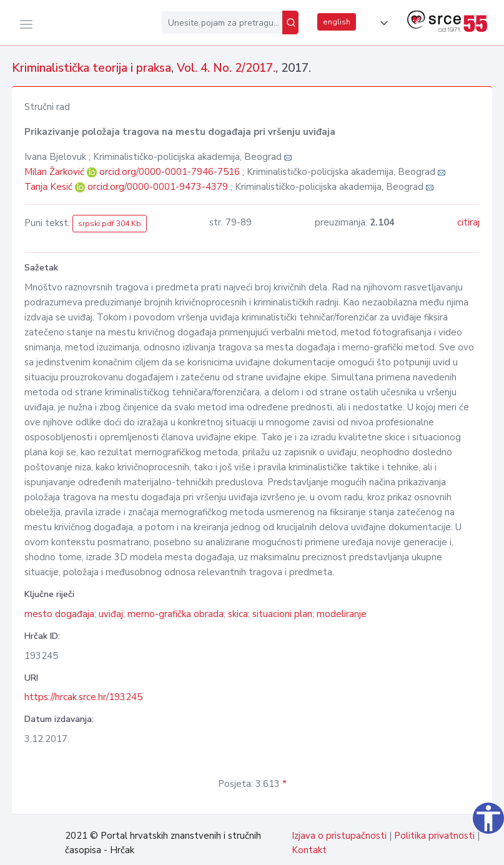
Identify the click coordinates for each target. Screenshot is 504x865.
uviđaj (111, 614)
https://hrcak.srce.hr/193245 (83, 697)
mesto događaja (59, 614)
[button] (382, 23)
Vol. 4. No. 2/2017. (226, 68)
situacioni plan (282, 614)
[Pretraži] (290, 22)
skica (238, 614)
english (337, 22)
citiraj (468, 222)
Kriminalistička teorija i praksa (91, 68)
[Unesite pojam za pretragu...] (222, 22)
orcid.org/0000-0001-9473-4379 (158, 187)
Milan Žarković (56, 172)
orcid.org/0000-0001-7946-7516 (170, 172)
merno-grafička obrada (175, 614)
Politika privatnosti (434, 836)
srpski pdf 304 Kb (110, 224)
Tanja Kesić (50, 187)
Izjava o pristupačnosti (339, 836)
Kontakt (309, 850)
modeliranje (342, 614)
